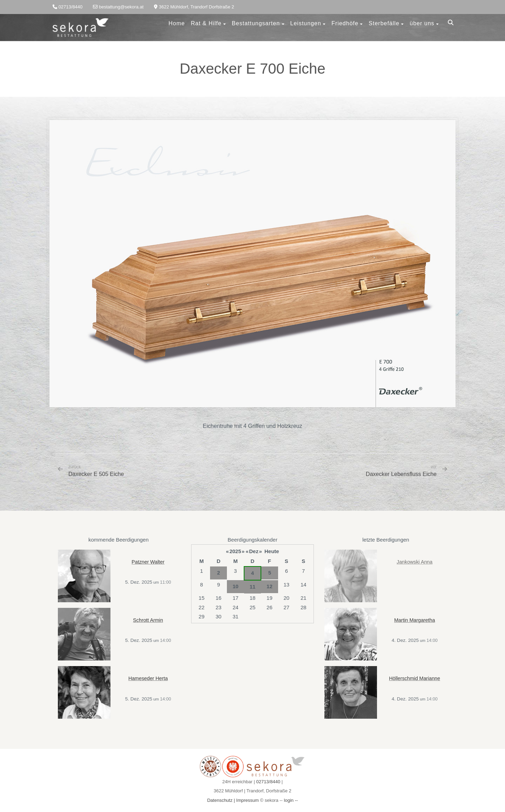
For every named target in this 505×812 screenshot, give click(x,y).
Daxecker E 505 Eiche (96, 471)
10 (235, 586)
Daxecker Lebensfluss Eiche (401, 474)
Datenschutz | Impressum (233, 800)
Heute (272, 551)
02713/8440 (268, 782)
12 (270, 586)
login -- (291, 800)
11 (253, 587)
